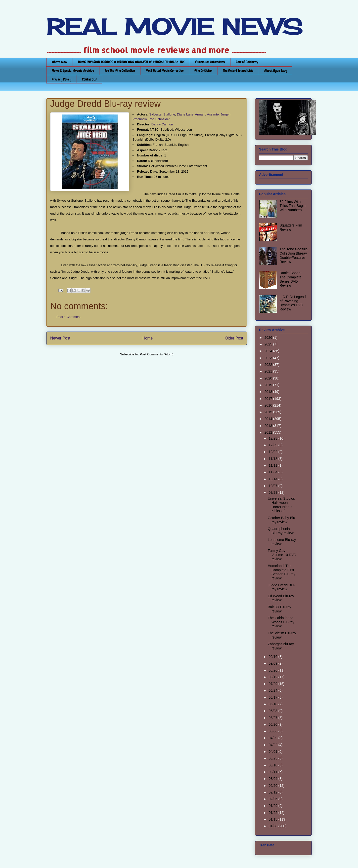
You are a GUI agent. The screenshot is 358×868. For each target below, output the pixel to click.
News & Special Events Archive (73, 71)
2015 (269, 412)
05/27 (273, 718)
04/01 (273, 752)
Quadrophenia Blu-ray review (281, 531)
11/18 (273, 459)
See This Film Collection (120, 71)
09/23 (273, 492)
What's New (60, 62)
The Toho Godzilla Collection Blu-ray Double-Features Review (294, 255)
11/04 (273, 472)
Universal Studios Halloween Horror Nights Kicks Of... (281, 505)
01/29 (273, 806)
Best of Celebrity (247, 62)
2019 (269, 385)
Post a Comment (68, 317)
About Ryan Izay (276, 71)
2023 (269, 358)
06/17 (273, 697)
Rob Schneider (159, 119)
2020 (269, 378)
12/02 (273, 452)
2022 (269, 365)
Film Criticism (203, 71)
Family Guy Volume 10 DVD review (282, 555)
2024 (269, 351)
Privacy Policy (62, 79)
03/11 (273, 772)
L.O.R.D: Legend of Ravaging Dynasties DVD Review (293, 303)
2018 (269, 392)
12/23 (273, 438)
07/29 (273, 684)
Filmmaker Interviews (210, 62)
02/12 (273, 792)
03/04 (273, 779)
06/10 (273, 704)
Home (148, 338)
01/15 (273, 819)
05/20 (273, 724)
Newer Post (60, 338)
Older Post (234, 338)
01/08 (273, 826)
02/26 (273, 786)
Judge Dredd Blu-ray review (281, 587)
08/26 (273, 670)
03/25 (273, 758)
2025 (269, 344)
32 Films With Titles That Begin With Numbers (293, 206)
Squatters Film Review (291, 227)
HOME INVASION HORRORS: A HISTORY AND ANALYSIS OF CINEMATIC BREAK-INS (131, 62)
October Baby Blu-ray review (282, 520)
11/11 (273, 465)
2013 (269, 426)
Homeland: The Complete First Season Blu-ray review (282, 572)
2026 (269, 338)
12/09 (273, 445)
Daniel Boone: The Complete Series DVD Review (291, 279)
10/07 (273, 486)
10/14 (273, 479)
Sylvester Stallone (162, 114)
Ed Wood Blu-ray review (281, 598)
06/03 (273, 711)
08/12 (273, 677)
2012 (269, 432)
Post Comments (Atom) (157, 354)
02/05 (273, 799)
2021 (269, 371)
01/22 (273, 813)
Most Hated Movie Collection (165, 71)
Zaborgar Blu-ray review (281, 646)
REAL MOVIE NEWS (174, 27)
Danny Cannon (162, 124)
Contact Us (89, 79)
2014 (269, 419)
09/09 (273, 663)
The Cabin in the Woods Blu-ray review (281, 622)
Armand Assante (207, 114)
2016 (269, 405)
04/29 (273, 738)
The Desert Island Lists (238, 71)
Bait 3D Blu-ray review (279, 609)
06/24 (273, 690)
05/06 (273, 731)
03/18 (273, 765)
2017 (269, 399)
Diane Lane (185, 114)
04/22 (273, 745)
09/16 (273, 657)
